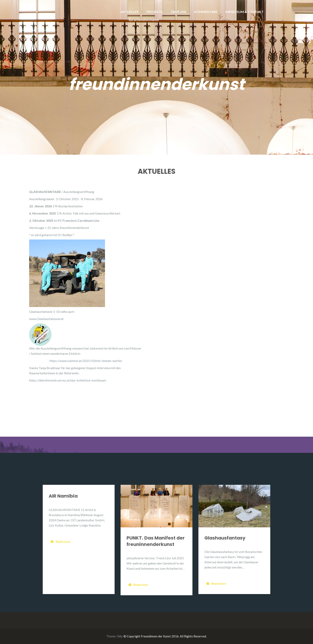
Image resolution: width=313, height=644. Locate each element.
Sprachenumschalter (144, 20)
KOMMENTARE (206, 12)
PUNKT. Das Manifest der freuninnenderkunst (156, 541)
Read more (60, 541)
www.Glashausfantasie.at (46, 319)
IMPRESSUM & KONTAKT (244, 12)
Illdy (120, 636)
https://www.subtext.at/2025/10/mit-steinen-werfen (86, 361)
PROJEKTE (155, 12)
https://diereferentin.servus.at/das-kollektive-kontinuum (68, 380)
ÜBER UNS (178, 12)
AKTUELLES (130, 12)
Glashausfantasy (225, 538)
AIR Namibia (63, 496)
